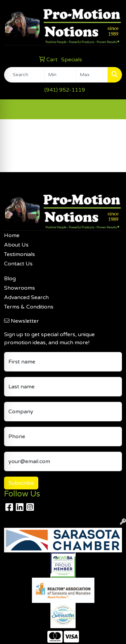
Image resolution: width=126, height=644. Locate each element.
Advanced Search (26, 297)
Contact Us (18, 264)
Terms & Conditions (29, 307)
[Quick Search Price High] (92, 75)
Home (12, 235)
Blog (10, 279)
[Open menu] (113, 109)
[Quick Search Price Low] (60, 75)
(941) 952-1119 (65, 90)
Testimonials (19, 254)
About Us (16, 245)
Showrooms (19, 288)
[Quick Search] (24, 75)
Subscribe (21, 483)
